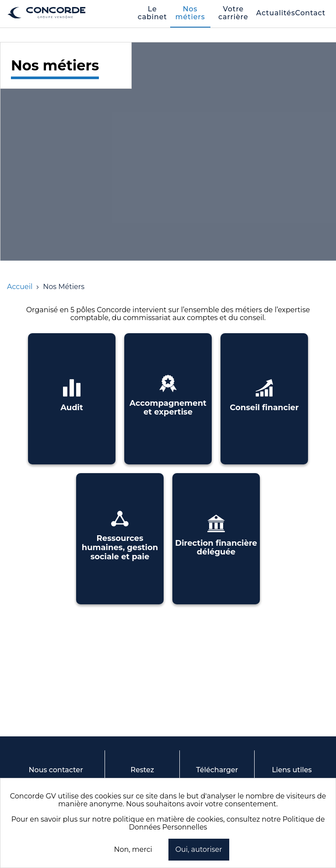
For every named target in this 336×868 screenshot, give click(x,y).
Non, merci (133, 849)
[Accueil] (20, 287)
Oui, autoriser (199, 849)
